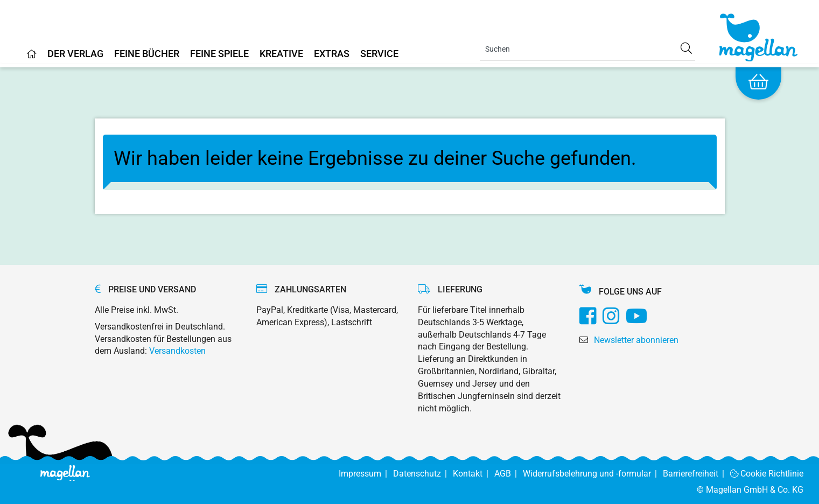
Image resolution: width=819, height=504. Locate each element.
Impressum (366, 474)
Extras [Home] (332, 54)
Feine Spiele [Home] (219, 54)
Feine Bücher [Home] (147, 54)
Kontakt (474, 474)
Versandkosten (177, 351)
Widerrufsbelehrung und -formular (593, 474)
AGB (509, 474)
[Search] (587, 49)
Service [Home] (379, 54)
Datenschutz (423, 474)
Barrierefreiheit (696, 474)
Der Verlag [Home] (75, 54)
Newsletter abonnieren (636, 340)
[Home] (32, 58)
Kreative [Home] (281, 54)
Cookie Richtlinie (767, 474)
